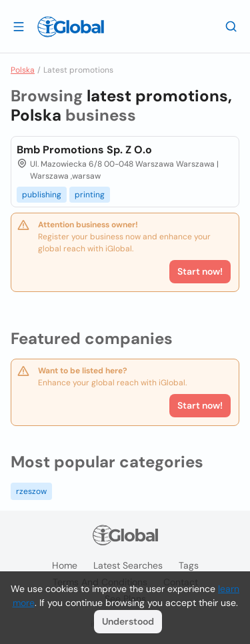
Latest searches (128, 565)
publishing (42, 195)
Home (65, 565)
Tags (189, 565)
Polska (23, 70)
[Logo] (71, 27)
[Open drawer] (19, 26)
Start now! (200, 405)
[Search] (231, 26)
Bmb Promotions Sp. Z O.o (84, 150)
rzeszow (31, 491)
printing (90, 195)
